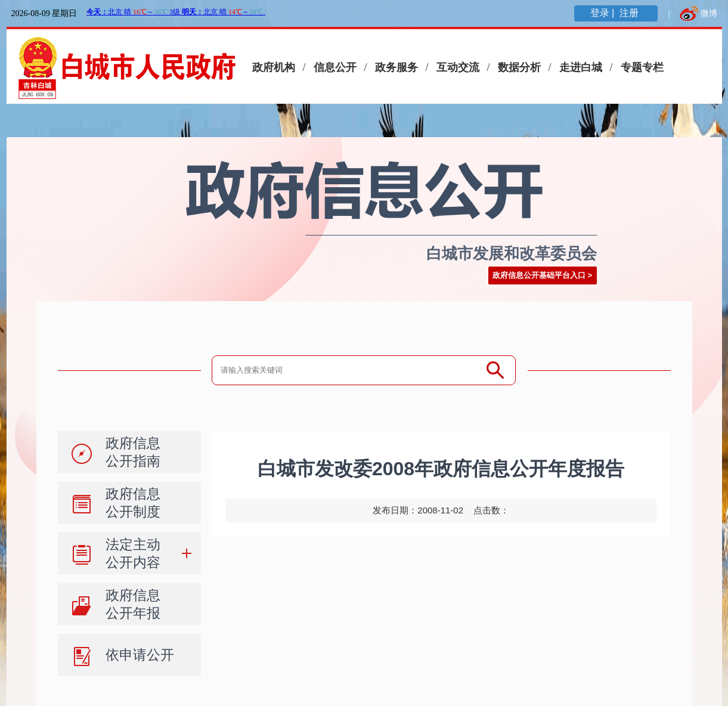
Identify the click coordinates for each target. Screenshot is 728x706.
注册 (630, 13)
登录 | (604, 13)
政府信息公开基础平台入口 (539, 275)
